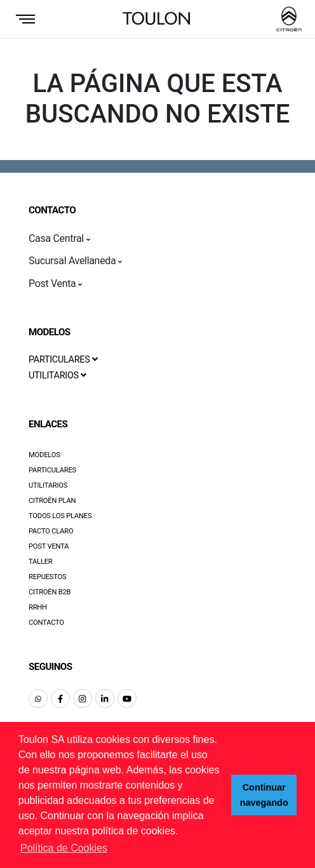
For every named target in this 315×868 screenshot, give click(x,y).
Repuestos (47, 577)
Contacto (46, 623)
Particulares (52, 470)
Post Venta (49, 546)
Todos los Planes (60, 516)
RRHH (38, 607)
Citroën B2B (50, 592)
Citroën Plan (52, 501)
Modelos (44, 455)
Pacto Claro (51, 531)
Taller (41, 562)
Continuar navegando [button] (264, 795)
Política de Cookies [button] (64, 848)
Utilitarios (48, 485)
